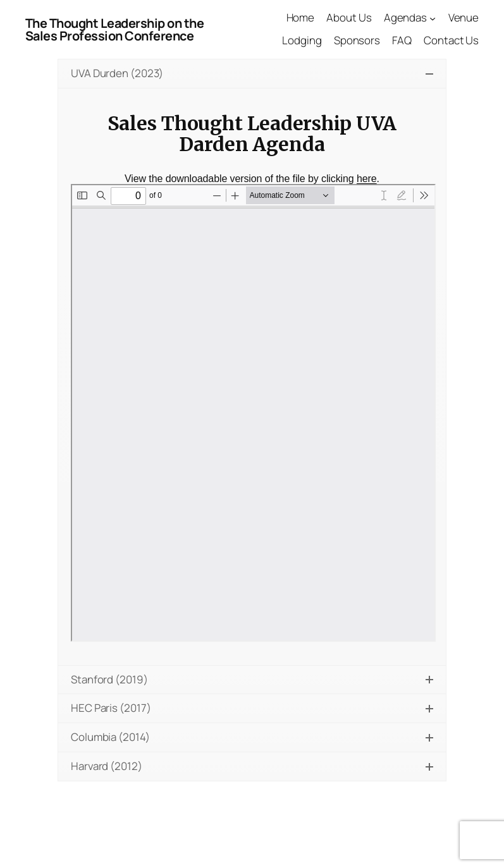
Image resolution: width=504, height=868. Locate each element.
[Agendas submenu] (433, 18)
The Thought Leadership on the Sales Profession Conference (115, 29)
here (367, 179)
